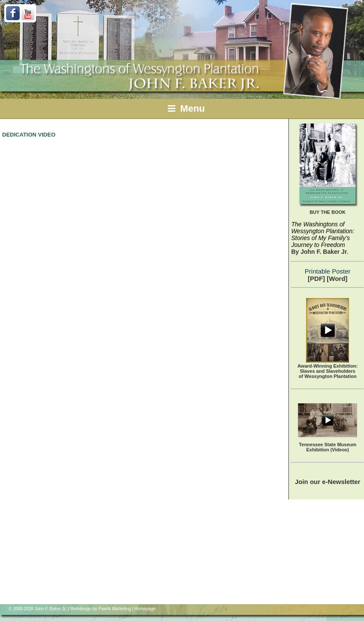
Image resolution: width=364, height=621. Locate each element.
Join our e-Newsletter (328, 482)
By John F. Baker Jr (319, 252)
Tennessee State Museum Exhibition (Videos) (328, 447)
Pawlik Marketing (115, 609)
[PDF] (316, 279)
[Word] (337, 279)
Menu (187, 108)
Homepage (145, 609)
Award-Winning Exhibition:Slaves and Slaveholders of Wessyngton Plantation (328, 371)
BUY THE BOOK (328, 212)
